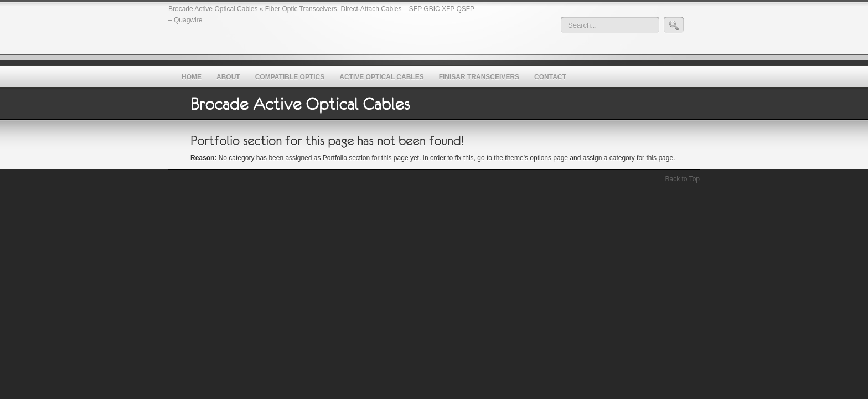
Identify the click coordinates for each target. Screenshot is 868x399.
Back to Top (683, 179)
